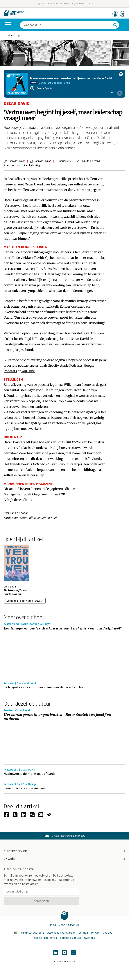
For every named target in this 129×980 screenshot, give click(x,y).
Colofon (83, 933)
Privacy (95, 933)
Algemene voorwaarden (61, 933)
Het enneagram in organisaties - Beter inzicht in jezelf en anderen (58, 717)
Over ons (89, 938)
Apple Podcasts (71, 366)
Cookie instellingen (45, 938)
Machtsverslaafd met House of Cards (30, 774)
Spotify (53, 366)
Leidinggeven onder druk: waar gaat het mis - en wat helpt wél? (63, 628)
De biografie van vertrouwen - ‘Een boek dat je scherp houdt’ (46, 687)
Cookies (108, 933)
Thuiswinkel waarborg (30, 933)
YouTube (28, 371)
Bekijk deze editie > (18, 500)
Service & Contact (70, 938)
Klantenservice (64, 851)
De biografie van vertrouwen (16, 592)
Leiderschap (13, 35)
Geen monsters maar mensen (25, 788)
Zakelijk (64, 859)
